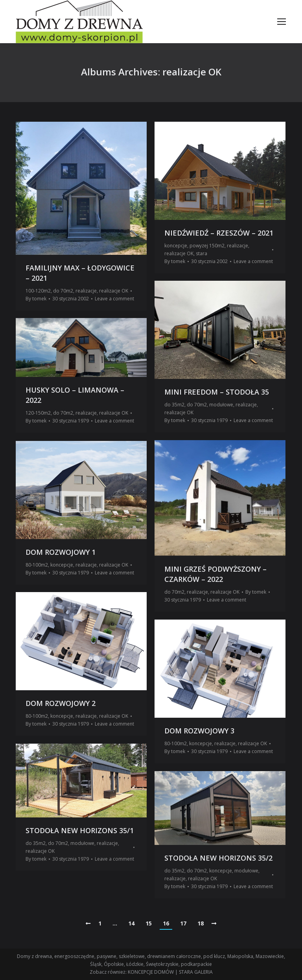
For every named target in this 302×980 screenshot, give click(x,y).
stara (202, 253)
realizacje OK (114, 291)
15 (149, 923)
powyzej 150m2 (207, 246)
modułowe (221, 405)
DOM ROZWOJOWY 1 (61, 552)
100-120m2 (38, 291)
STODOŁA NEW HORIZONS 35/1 (80, 830)
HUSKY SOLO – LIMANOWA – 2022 (75, 395)
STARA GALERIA (196, 972)
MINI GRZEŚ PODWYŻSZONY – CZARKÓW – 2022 (215, 574)
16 (166, 923)
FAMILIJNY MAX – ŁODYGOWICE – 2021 (80, 273)
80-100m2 (37, 565)
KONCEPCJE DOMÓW (151, 972)
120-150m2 (38, 413)
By (36, 299)
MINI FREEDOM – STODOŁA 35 (217, 392)
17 (183, 923)
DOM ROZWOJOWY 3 (199, 731)
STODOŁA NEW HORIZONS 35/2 (218, 858)
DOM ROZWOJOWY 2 (61, 703)
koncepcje (176, 246)
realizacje (86, 291)
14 (131, 923)
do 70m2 (63, 291)
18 (201, 923)
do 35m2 (174, 405)
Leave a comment (114, 299)
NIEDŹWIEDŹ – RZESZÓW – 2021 (219, 233)
